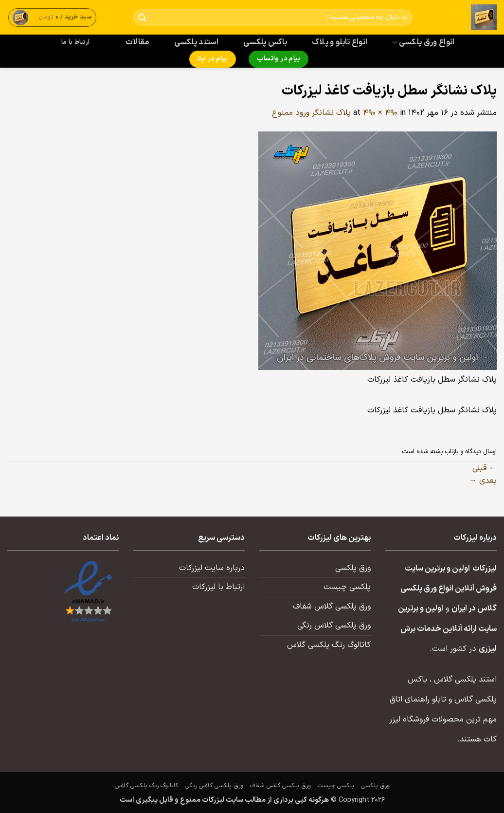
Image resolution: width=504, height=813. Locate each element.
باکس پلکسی (265, 42)
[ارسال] (142, 18)
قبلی (485, 468)
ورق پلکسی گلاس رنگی (334, 626)
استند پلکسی (197, 42)
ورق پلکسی (353, 568)
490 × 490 (380, 113)
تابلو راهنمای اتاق (418, 700)
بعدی (483, 481)
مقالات (137, 42)
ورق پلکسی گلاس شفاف (332, 607)
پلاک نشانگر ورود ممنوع (311, 113)
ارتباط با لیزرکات (218, 587)
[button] (53, 17)
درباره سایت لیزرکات (212, 568)
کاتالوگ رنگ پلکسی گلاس (329, 645)
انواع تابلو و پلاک (340, 42)
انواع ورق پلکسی (423, 42)
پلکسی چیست (347, 587)
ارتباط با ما (75, 42)
